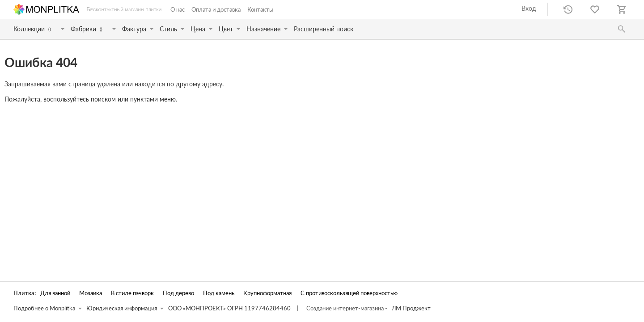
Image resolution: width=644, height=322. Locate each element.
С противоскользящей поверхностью (349, 293)
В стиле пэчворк (132, 293)
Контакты (260, 9)
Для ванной (55, 293)
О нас (178, 9)
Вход (529, 8)
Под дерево (178, 293)
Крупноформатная (267, 293)
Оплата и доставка (216, 9)
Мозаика (91, 293)
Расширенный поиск (324, 29)
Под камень (219, 293)
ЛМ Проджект (411, 308)
